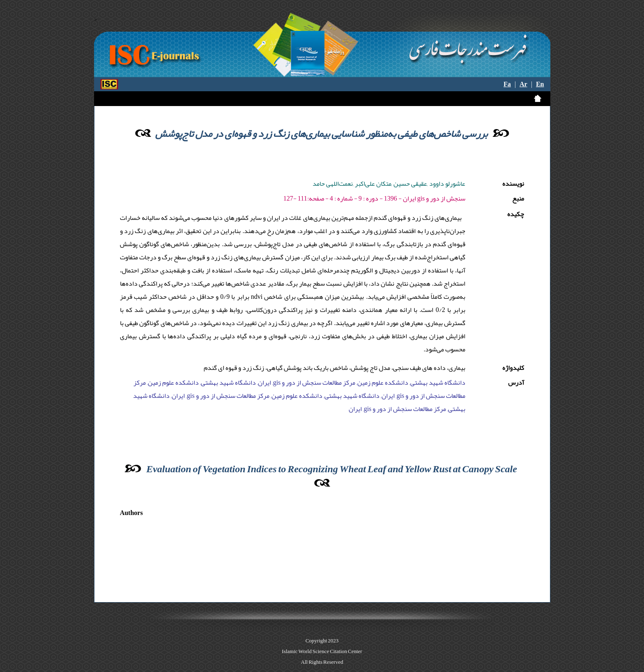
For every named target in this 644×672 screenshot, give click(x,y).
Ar (523, 84)
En (540, 84)
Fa (507, 84)
